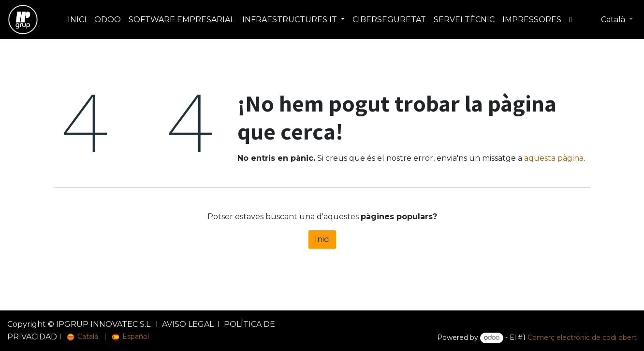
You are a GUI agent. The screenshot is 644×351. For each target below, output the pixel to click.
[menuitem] (77, 20)
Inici (322, 239)
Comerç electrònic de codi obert (582, 337)
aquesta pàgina (554, 158)
